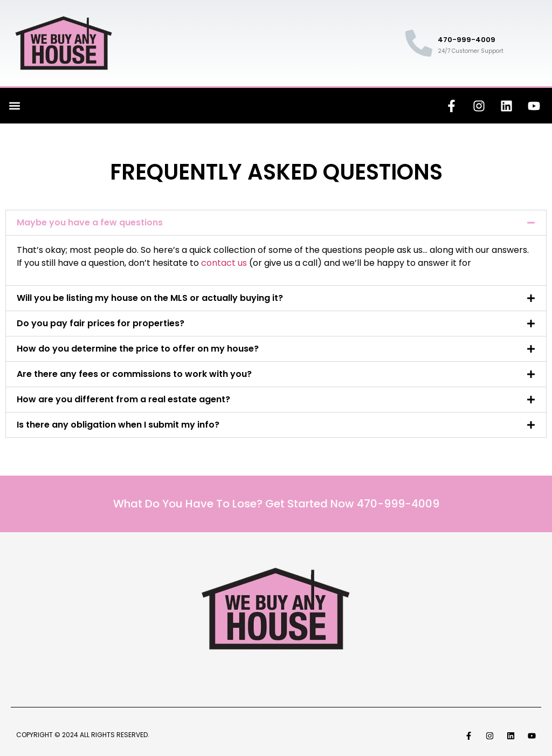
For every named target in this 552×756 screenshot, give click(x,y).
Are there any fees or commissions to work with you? (134, 374)
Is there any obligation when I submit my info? (118, 425)
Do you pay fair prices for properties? (101, 323)
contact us (224, 263)
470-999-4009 (467, 40)
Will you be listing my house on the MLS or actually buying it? (150, 298)
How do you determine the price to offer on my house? (138, 349)
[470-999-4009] (419, 43)
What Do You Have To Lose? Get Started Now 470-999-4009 (276, 504)
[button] (14, 106)
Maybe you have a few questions (90, 222)
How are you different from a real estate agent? (123, 399)
